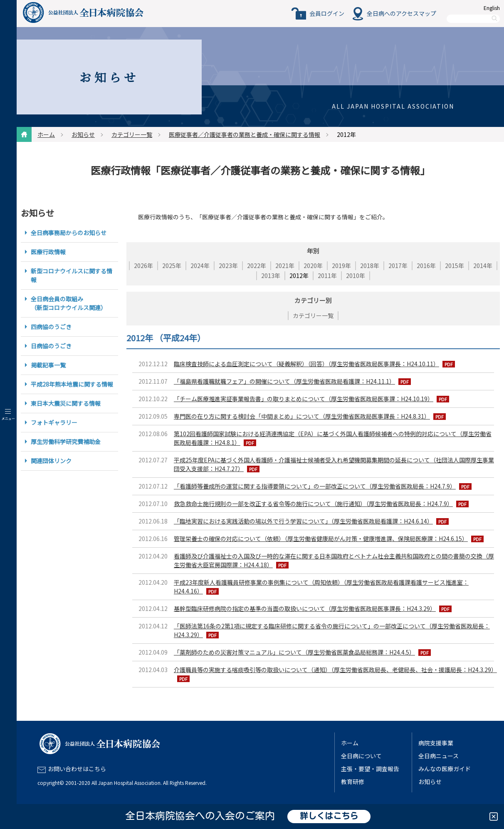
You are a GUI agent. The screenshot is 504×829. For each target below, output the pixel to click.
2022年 (257, 266)
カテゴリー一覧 (132, 134)
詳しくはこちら (329, 817)
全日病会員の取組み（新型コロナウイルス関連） (69, 303)
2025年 (172, 266)
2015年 (455, 266)
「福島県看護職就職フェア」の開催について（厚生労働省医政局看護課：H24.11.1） (284, 381)
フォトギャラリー (54, 422)
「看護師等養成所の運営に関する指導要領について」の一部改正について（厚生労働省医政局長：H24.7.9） (315, 486)
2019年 (341, 266)
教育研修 (353, 782)
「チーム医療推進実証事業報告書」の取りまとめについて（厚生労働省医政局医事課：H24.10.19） (304, 399)
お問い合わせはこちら (77, 769)
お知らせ (83, 134)
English (492, 8)
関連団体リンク (51, 461)
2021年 (285, 266)
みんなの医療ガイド (445, 769)
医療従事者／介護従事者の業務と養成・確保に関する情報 (245, 134)
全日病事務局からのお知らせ (69, 233)
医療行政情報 (48, 252)
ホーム (46, 134)
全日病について (361, 756)
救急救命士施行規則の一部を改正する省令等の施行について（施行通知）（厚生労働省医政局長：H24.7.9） (313, 504)
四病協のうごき (51, 327)
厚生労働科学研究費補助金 (66, 442)
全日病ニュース (439, 756)
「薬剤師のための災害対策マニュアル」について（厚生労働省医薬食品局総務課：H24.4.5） (294, 652)
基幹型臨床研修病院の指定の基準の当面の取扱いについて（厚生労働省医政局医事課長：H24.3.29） (305, 608)
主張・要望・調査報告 (370, 769)
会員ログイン (327, 13)
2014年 (483, 266)
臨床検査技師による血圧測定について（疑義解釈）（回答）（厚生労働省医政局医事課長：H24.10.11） (306, 364)
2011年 (327, 276)
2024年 (200, 266)
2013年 (271, 276)
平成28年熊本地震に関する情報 (72, 384)
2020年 (313, 266)
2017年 (398, 266)
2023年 (228, 266)
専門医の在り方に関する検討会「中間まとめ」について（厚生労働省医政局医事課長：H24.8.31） (302, 416)
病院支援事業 (436, 743)
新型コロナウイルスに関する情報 (72, 275)
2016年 (426, 266)
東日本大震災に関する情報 (66, 403)
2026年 (143, 266)
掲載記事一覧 (48, 365)
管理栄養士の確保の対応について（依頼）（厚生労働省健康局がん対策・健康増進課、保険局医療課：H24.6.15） (321, 539)
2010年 (356, 276)
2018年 (370, 266)
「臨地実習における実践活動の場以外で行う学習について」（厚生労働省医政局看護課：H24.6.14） (303, 521)
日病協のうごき (51, 346)
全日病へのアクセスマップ (401, 13)
